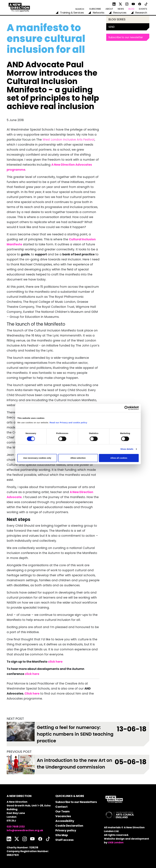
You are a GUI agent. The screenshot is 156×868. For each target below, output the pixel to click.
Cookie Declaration (69, 826)
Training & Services (72, 13)
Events (143, 9)
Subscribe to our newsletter (126, 37)
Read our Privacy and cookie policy (68, 423)
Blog (131, 9)
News (121, 9)
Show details (127, 449)
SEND (111, 27)
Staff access (64, 840)
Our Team (63, 811)
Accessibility (65, 821)
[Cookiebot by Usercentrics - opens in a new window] (126, 408)
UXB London (116, 842)
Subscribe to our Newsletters (76, 802)
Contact (61, 807)
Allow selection (78, 458)
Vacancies (63, 816)
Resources (120, 13)
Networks (99, 13)
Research (141, 13)
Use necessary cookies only (37, 458)
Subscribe (95, 9)
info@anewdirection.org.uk (25, 830)
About (109, 9)
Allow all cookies (119, 458)
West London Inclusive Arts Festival (69, 140)
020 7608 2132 (16, 827)
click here (32, 674)
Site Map (62, 835)
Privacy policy (66, 830)
